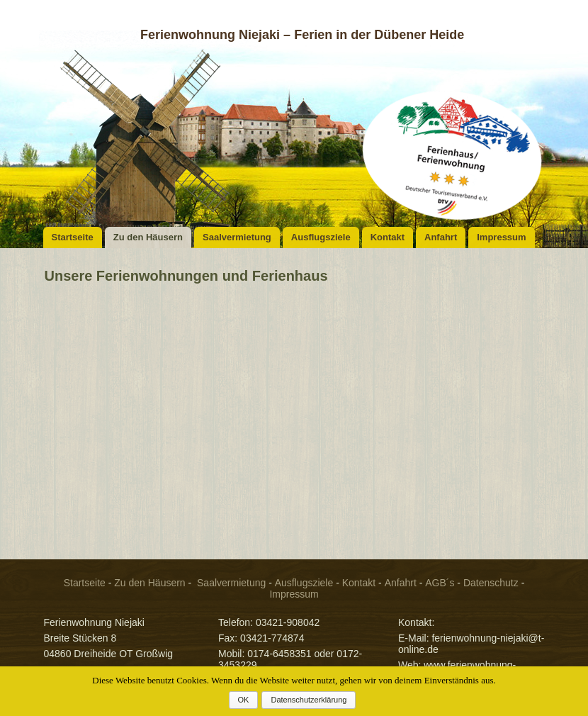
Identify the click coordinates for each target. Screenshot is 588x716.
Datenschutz (491, 583)
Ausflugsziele (321, 237)
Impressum (501, 237)
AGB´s (440, 583)
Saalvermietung (237, 237)
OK (244, 700)
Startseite (73, 237)
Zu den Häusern (148, 237)
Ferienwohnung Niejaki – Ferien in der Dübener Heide (302, 35)
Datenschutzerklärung (309, 700)
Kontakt (388, 237)
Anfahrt (441, 237)
